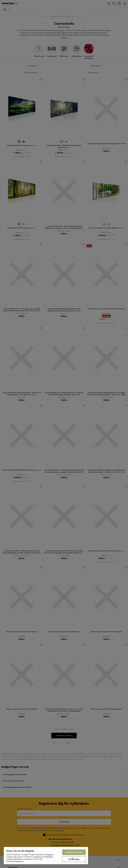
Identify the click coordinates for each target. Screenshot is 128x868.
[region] (46, 856)
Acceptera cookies (74, 852)
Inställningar (74, 859)
